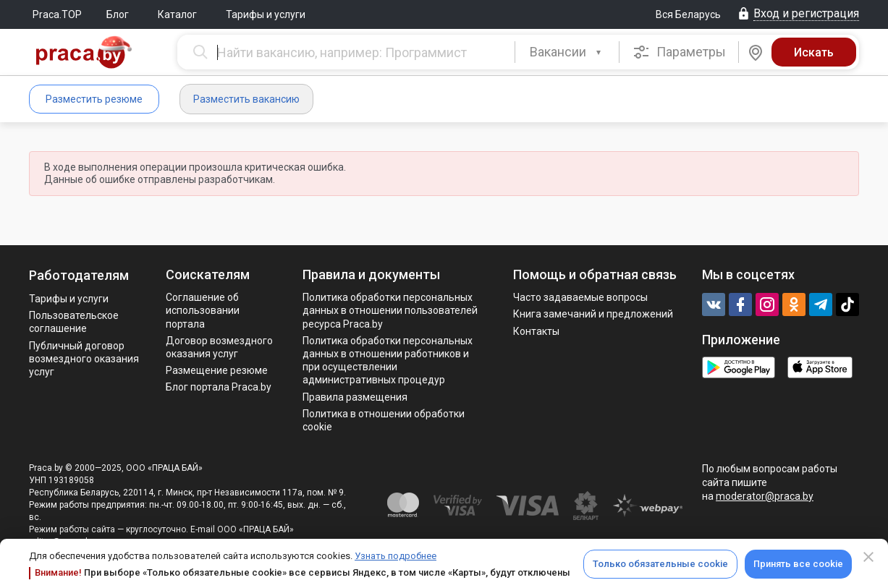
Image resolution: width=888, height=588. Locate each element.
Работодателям (79, 275)
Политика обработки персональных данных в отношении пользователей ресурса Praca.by (390, 310)
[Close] (868, 557)
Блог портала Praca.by (219, 387)
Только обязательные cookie (660, 564)
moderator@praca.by (765, 496)
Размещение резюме (217, 370)
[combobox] (567, 52)
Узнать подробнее (396, 556)
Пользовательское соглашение (74, 322)
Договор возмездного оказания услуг (219, 347)
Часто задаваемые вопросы (580, 297)
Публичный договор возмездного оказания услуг (84, 359)
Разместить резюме (94, 99)
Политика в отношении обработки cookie (384, 420)
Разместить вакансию (246, 99)
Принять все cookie (798, 564)
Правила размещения (355, 397)
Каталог (177, 14)
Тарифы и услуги (266, 14)
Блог (118, 14)
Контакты (536, 331)
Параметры (679, 52)
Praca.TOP (57, 14)
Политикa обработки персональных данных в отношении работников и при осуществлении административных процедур (388, 361)
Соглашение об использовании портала (203, 310)
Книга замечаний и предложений (593, 314)
